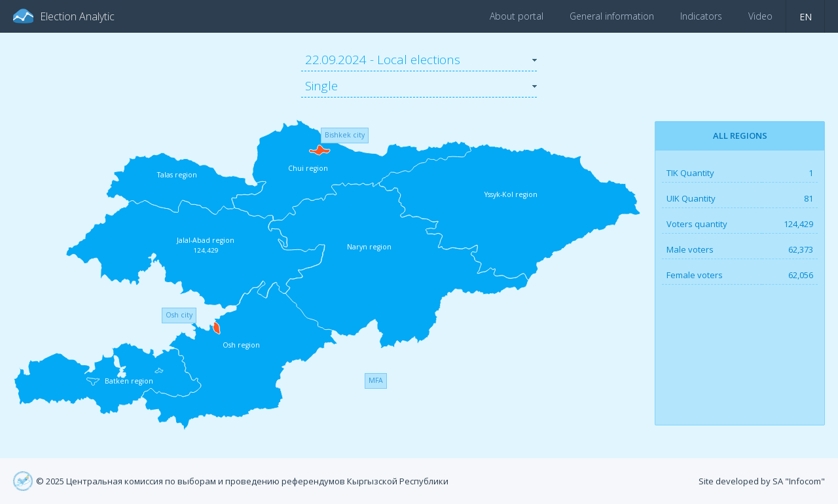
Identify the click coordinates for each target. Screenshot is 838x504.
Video (760, 16)
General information (612, 16)
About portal (517, 16)
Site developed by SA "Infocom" (762, 481)
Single (321, 86)
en (806, 17)
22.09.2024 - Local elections (383, 60)
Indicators (701, 16)
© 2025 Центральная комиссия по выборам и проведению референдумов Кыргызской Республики (242, 481)
